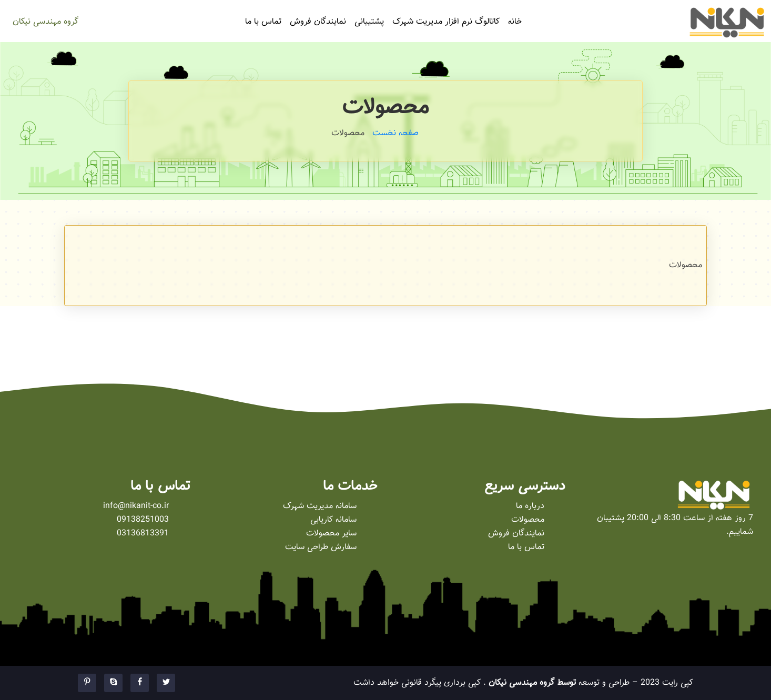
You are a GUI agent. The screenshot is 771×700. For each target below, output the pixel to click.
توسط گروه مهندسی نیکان (531, 683)
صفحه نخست (395, 133)
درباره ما (530, 506)
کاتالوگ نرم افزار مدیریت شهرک (446, 22)
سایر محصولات (331, 534)
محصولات (528, 520)
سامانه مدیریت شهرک (320, 506)
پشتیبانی (369, 22)
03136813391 (143, 534)
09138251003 (143, 520)
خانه (515, 22)
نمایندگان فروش (318, 22)
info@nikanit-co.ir (136, 506)
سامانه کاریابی (333, 520)
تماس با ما (263, 22)
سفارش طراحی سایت (321, 547)
